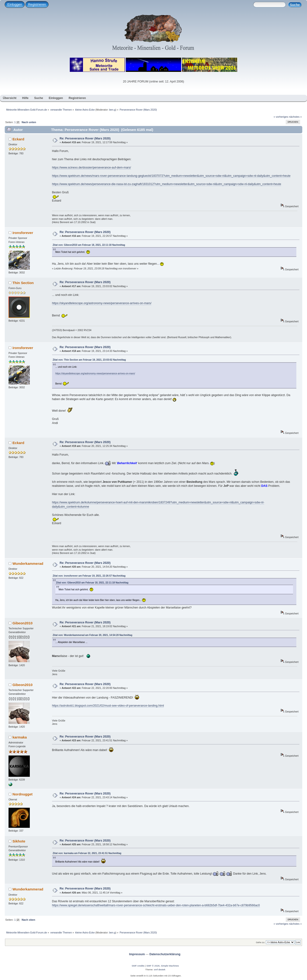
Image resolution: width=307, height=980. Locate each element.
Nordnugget (23, 794)
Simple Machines (170, 966)
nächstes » (295, 117)
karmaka (20, 737)
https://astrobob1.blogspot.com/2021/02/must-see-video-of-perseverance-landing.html (108, 706)
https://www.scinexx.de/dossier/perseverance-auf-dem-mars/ (92, 168)
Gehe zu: (261, 942)
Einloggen (15, 4)
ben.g (112, 110)
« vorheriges (281, 117)
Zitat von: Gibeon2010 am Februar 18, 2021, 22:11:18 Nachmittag (89, 245)
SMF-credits (138, 966)
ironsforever (23, 233)
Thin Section (23, 283)
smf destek (160, 969)
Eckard (18, 139)
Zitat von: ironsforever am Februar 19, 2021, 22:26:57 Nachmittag (89, 576)
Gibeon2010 (23, 623)
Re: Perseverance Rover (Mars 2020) (85, 138)
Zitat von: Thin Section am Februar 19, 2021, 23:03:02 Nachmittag (89, 360)
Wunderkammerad (28, 563)
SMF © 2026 (153, 966)
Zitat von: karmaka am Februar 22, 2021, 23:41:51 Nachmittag (87, 853)
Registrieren (37, 4)
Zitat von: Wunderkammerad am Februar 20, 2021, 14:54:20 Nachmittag (93, 635)
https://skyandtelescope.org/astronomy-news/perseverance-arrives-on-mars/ (102, 303)
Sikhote (19, 841)
